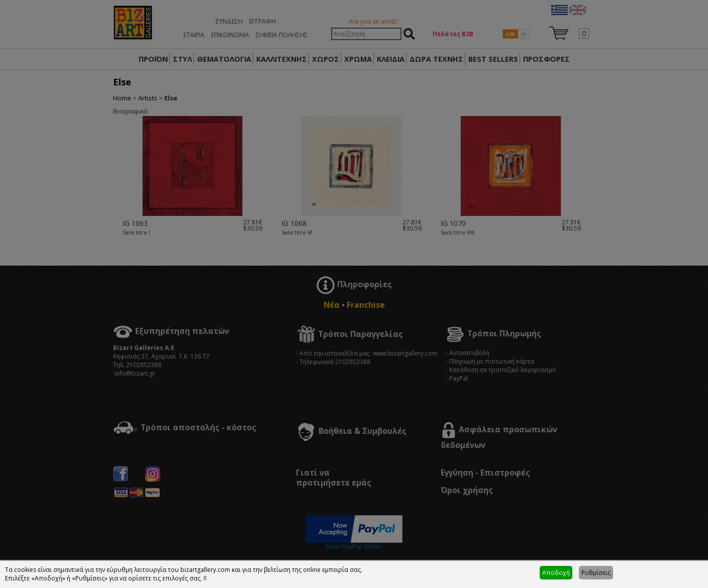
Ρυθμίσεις (596, 573)
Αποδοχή (556, 573)
